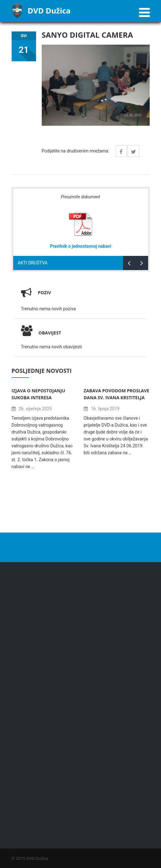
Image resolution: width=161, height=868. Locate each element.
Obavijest (41, 333)
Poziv (45, 293)
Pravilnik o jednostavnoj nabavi (80, 246)
